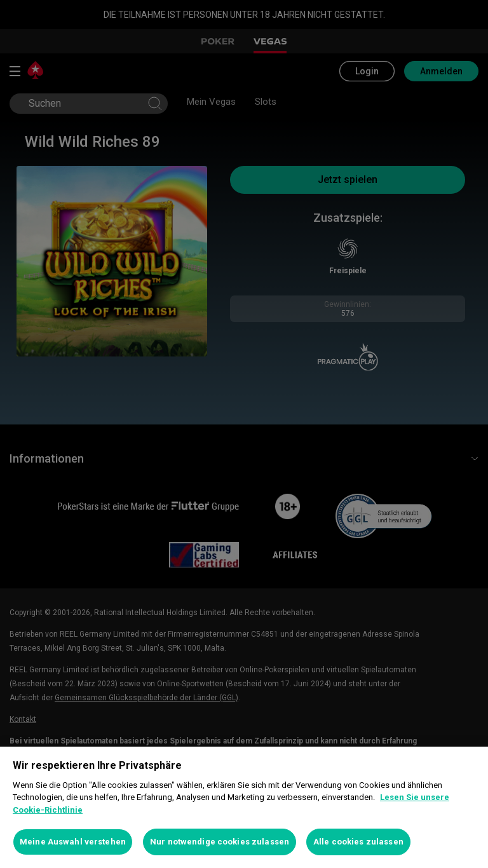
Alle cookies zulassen (358, 842)
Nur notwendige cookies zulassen (220, 842)
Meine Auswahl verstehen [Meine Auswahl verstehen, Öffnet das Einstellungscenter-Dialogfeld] (73, 842)
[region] (244, 807)
